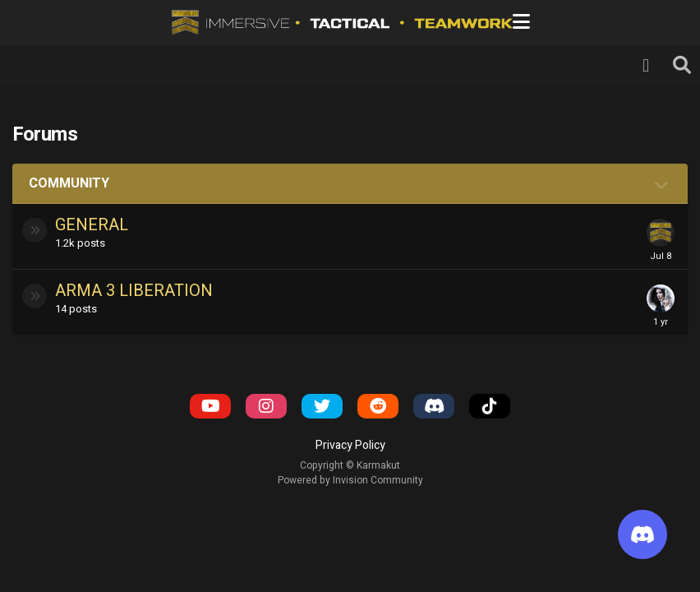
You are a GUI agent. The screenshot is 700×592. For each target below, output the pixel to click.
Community (69, 183)
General (92, 225)
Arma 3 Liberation (134, 291)
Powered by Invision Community (350, 480)
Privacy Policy (350, 445)
